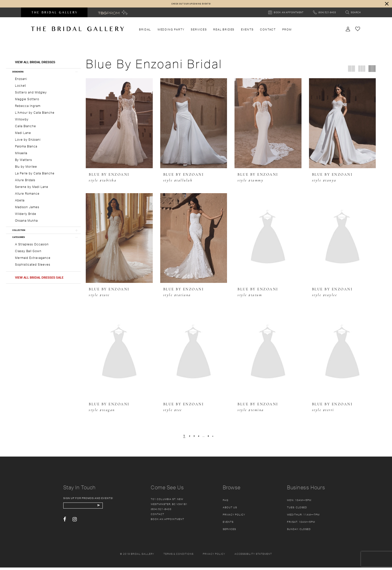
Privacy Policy (234, 517)
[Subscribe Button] (114, 509)
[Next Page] (217, 438)
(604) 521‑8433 (161, 512)
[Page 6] (211, 438)
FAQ (226, 503)
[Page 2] (186, 438)
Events (228, 524)
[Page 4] (198, 438)
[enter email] (91, 509)
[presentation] (119, 126)
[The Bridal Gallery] (77, 31)
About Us (230, 510)
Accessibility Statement (253, 556)
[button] (384, 5)
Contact (157, 517)
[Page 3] (192, 438)
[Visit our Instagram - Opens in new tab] (75, 524)
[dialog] (196, 5)
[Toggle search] (353, 15)
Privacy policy (214, 556)
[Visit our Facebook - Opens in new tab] (65, 524)
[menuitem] (145, 32)
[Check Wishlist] (358, 31)
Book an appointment (167, 522)
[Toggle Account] (348, 31)
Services (229, 532)
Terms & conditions (178, 556)
